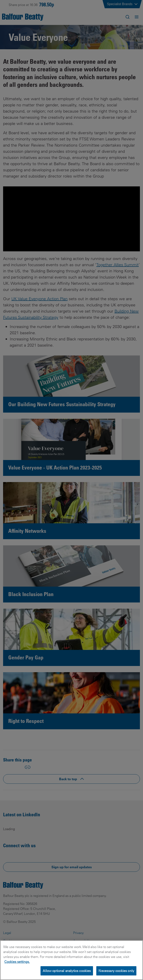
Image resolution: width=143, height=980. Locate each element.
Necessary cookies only (116, 971)
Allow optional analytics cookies (67, 971)
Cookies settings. (17, 962)
